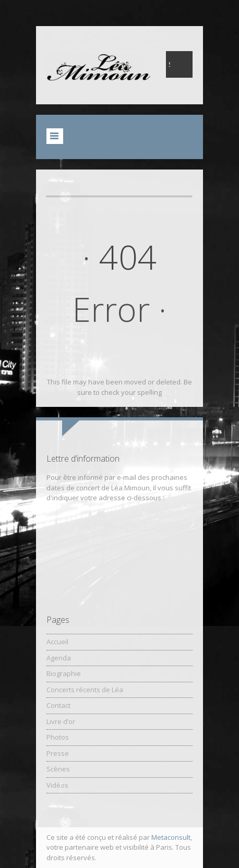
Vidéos (57, 785)
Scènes (58, 769)
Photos (58, 737)
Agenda (59, 658)
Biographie (64, 673)
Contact (58, 705)
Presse (58, 753)
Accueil (57, 642)
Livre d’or (61, 721)
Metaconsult (171, 837)
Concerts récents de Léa (85, 690)
